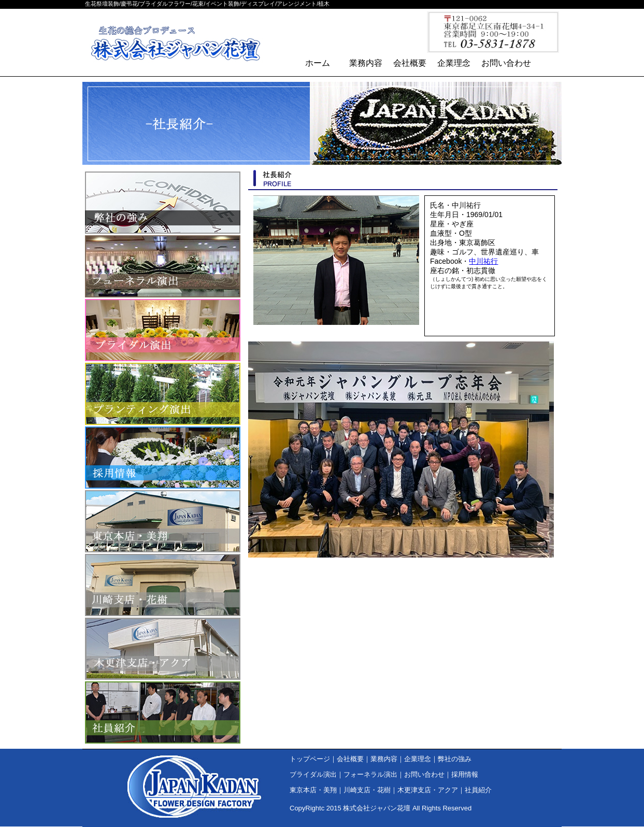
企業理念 (454, 63)
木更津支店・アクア (163, 649)
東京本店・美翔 (163, 521)
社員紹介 (163, 712)
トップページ (310, 759)
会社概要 (410, 63)
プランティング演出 (163, 394)
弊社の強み (163, 203)
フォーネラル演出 (163, 266)
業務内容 (366, 63)
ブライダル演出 (163, 330)
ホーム (318, 63)
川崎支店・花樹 (163, 585)
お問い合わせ (506, 63)
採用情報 (163, 458)
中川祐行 (483, 261)
